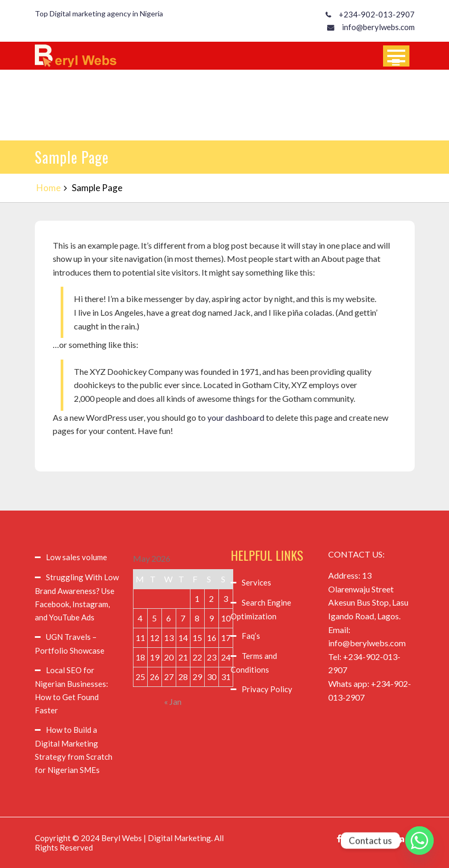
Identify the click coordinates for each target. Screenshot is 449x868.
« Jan (173, 701)
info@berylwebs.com (378, 27)
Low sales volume (77, 557)
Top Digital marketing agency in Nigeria (99, 13)
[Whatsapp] (419, 841)
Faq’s (251, 636)
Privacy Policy (267, 689)
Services (256, 582)
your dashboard (236, 417)
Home (49, 188)
